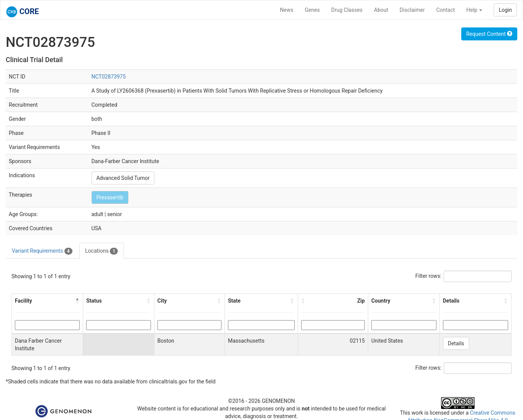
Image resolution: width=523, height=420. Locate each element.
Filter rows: (429, 276)
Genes (312, 10)
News (286, 10)
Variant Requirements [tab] (42, 251)
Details (456, 343)
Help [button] (474, 10)
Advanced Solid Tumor (123, 178)
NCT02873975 (109, 77)
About (381, 10)
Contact (445, 10)
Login (505, 10)
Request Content (489, 34)
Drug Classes (347, 10)
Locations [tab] (102, 251)
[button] (77, 301)
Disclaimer (412, 10)
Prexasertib (110, 197)
